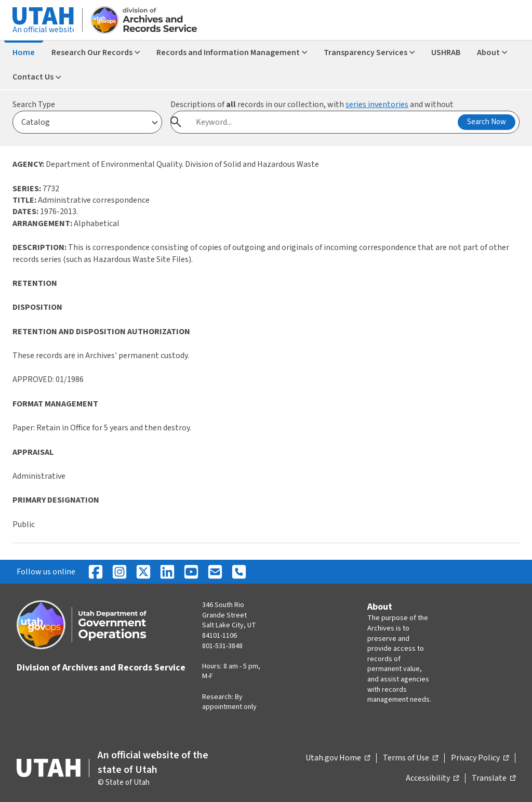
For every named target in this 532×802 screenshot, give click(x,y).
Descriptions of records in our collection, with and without (312, 104)
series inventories (377, 104)
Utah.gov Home (338, 758)
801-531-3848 (222, 646)
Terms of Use (410, 758)
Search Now (487, 122)
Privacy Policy (480, 758)
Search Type (34, 104)
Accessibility (432, 779)
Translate (494, 779)
